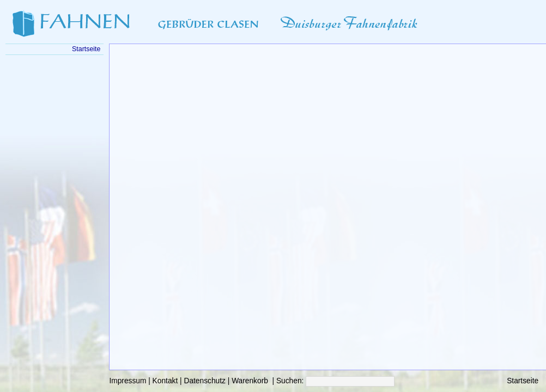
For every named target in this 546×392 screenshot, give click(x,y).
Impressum (128, 381)
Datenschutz (204, 381)
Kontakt (165, 381)
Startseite (523, 381)
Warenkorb (250, 381)
